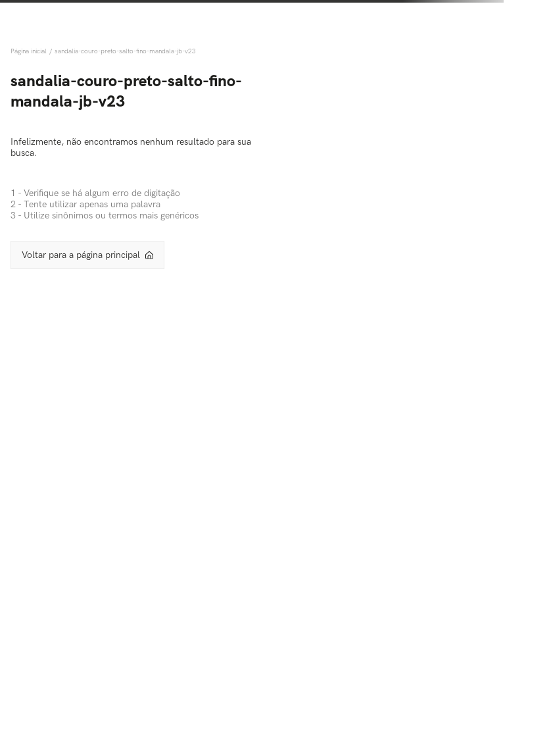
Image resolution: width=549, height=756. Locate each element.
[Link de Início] (30, 51)
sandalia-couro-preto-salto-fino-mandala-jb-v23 (125, 51)
